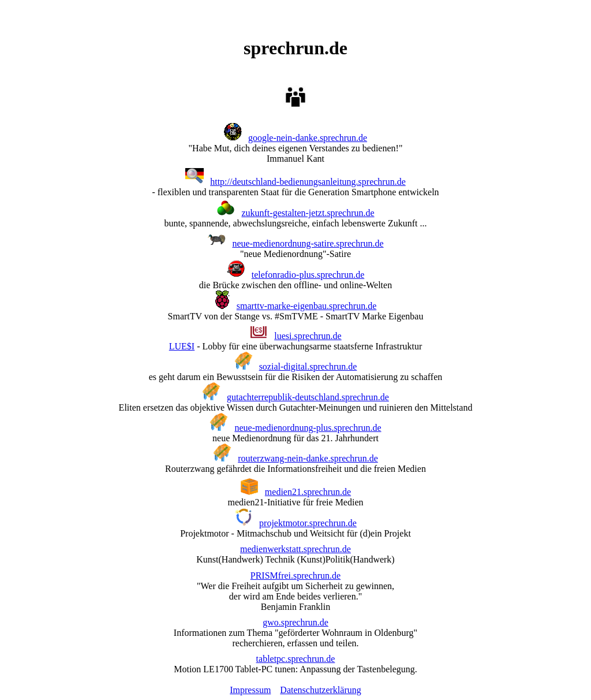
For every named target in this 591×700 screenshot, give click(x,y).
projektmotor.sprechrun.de (308, 523)
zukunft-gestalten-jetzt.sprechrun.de (308, 213)
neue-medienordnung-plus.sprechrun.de (308, 428)
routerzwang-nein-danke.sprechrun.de (308, 458)
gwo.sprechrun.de (295, 622)
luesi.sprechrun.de (308, 336)
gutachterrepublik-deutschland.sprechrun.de (308, 397)
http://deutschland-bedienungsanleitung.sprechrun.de (308, 182)
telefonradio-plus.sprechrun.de (308, 275)
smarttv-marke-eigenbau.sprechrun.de (307, 306)
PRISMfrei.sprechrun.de (295, 576)
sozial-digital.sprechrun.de (308, 366)
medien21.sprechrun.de (308, 492)
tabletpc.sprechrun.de (296, 659)
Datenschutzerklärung (320, 690)
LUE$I (182, 346)
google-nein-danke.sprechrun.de (308, 138)
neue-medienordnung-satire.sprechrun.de (308, 243)
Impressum (250, 690)
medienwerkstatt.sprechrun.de (295, 549)
